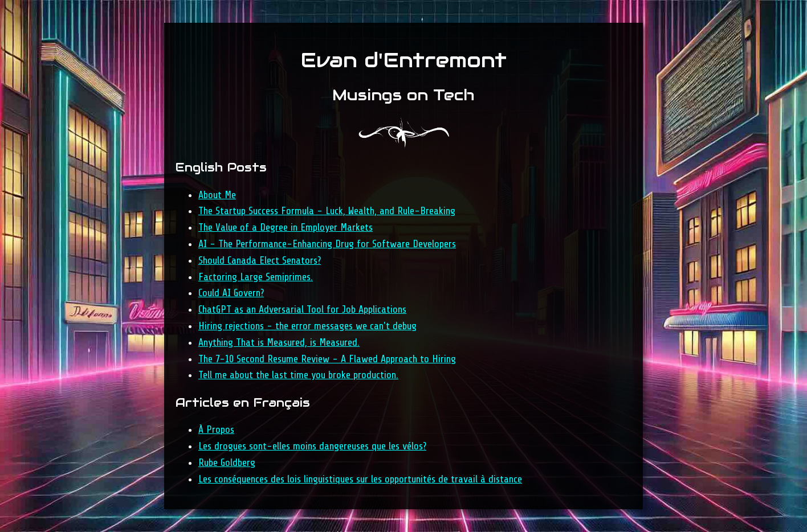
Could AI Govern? (231, 293)
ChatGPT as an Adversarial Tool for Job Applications (302, 309)
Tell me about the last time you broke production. (298, 375)
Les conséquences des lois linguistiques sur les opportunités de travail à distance (360, 479)
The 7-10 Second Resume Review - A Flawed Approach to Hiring (327, 359)
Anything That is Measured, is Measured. (279, 342)
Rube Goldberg (227, 463)
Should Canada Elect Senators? (260, 260)
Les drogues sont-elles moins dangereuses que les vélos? (312, 446)
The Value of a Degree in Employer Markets (286, 227)
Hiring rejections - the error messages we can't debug (307, 326)
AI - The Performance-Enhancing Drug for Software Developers (327, 244)
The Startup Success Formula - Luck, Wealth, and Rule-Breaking (327, 211)
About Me (217, 195)
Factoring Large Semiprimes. (256, 277)
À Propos (216, 429)
